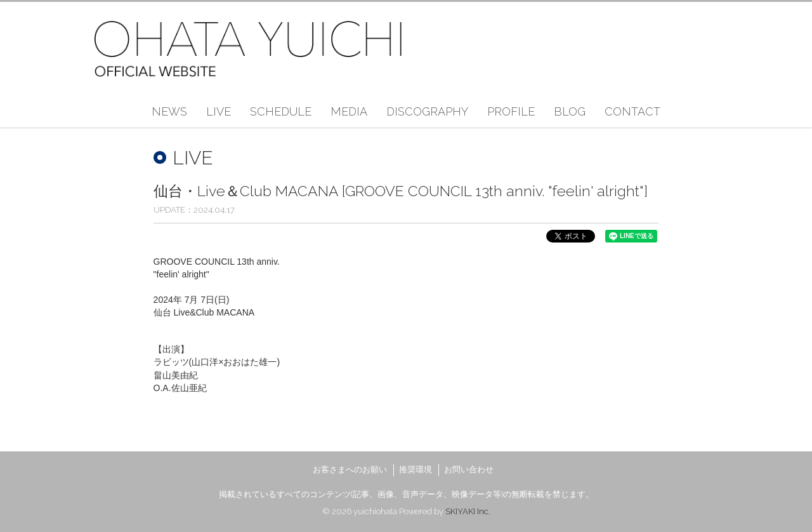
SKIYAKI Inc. (468, 511)
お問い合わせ (469, 469)
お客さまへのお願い (350, 469)
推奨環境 (416, 469)
